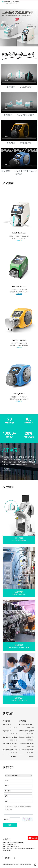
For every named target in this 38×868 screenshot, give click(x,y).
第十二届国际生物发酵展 (26, 750)
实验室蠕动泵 (7, 731)
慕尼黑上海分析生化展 (26, 725)
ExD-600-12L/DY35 (19, 340)
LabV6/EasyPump (19, 233)
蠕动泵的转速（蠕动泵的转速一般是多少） (15, 744)
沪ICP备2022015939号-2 (26, 864)
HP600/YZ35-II (19, 394)
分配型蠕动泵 (7, 725)
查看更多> (14, 757)
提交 (10, 825)
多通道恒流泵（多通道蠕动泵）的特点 (14, 737)
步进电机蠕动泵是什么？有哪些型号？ (14, 750)
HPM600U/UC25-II (19, 287)
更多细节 (19, 240)
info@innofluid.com (13, 847)
